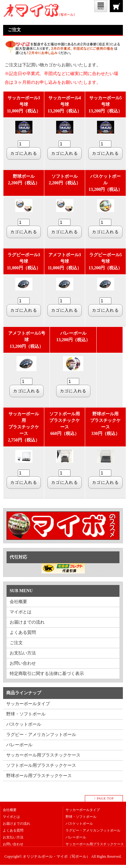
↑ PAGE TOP (104, 798)
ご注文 (116, 6)
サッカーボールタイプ (28, 704)
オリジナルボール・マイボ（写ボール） (56, 857)
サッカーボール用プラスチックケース (43, 755)
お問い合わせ (23, 663)
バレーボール (19, 745)
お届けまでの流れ (27, 622)
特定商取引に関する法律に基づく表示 (47, 674)
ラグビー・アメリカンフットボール (41, 735)
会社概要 (18, 602)
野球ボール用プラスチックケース (39, 776)
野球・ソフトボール (26, 714)
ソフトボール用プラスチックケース (41, 765)
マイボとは (21, 612)
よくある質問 (23, 632)
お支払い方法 (23, 653)
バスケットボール (24, 724)
